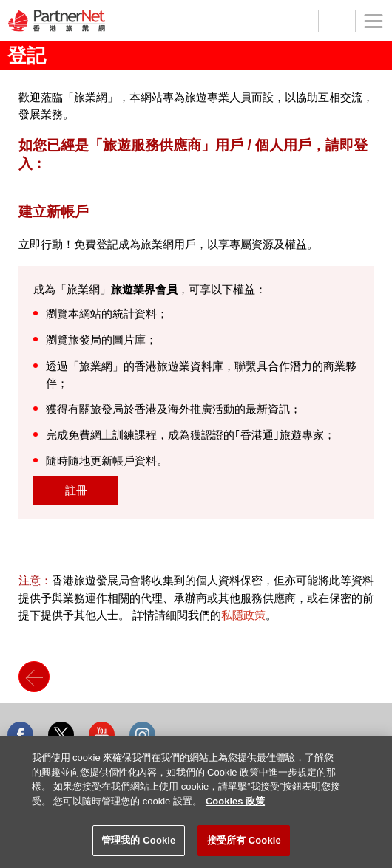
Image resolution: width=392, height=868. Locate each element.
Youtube (102, 735)
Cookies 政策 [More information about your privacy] (235, 801)
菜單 (369, 29)
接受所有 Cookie (244, 840)
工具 (337, 21)
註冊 (76, 490)
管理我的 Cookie (138, 840)
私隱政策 (243, 615)
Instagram (142, 735)
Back (34, 677)
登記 (300, 21)
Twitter (61, 735)
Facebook (20, 735)
